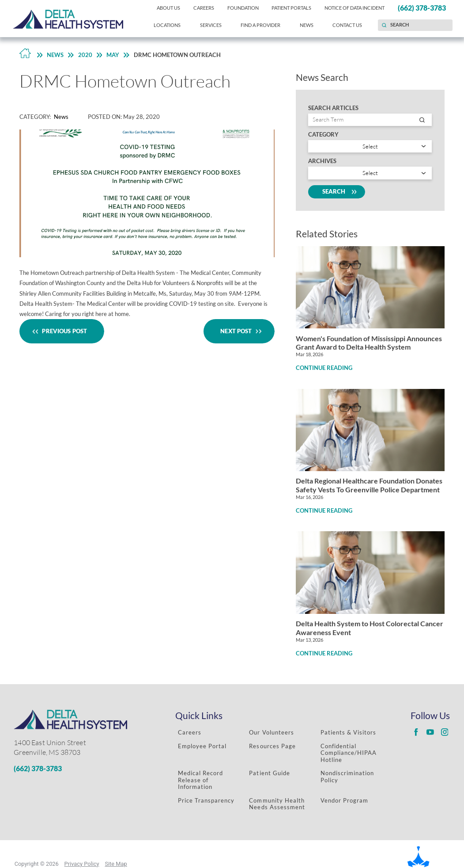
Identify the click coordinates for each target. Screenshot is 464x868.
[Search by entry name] (370, 120)
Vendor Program (344, 800)
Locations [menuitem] (167, 25)
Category (323, 135)
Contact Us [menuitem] (347, 25)
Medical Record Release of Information (200, 780)
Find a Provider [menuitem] (260, 25)
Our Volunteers (271, 732)
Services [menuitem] (211, 25)
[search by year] (370, 173)
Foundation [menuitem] (243, 8)
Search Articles (333, 108)
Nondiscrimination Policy (347, 776)
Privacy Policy (82, 864)
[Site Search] (384, 25)
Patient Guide (269, 773)
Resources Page (272, 746)
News (55, 55)
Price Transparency (206, 800)
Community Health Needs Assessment (277, 804)
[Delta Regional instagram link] (445, 732)
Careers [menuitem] (204, 8)
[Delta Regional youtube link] (430, 732)
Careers (190, 732)
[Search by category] (370, 146)
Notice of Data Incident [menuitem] (355, 8)
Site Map (116, 864)
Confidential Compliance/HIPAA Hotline (349, 753)
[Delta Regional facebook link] (416, 732)
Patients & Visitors (349, 732)
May (113, 55)
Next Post (239, 331)
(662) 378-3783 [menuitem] (422, 8)
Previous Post (62, 331)
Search (336, 192)
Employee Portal (202, 746)
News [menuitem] (307, 25)
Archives (322, 161)
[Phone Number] (81, 769)
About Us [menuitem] (168, 8)
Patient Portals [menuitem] (291, 8)
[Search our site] (415, 25)
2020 (85, 55)
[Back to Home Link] (25, 55)
